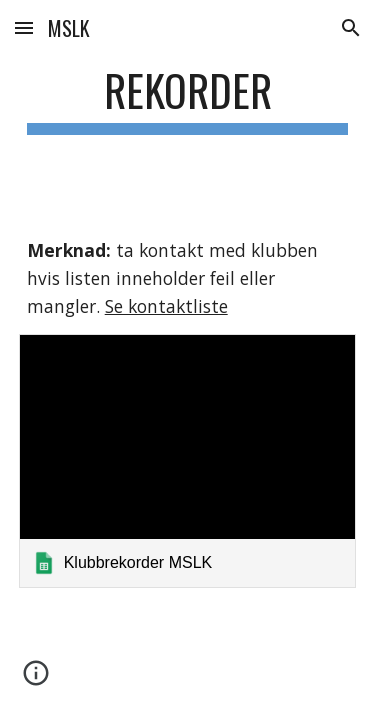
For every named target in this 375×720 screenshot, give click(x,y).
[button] (24, 27)
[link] (188, 460)
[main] (188, 99)
